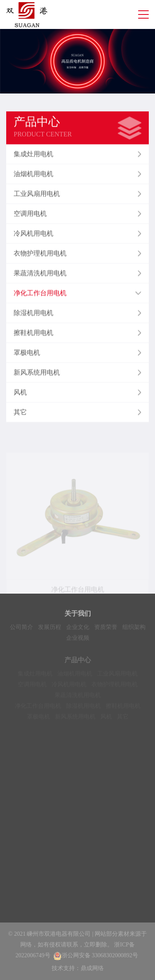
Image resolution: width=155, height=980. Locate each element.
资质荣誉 (106, 628)
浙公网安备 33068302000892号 (96, 955)
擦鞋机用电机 (123, 708)
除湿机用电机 (83, 708)
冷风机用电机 (69, 687)
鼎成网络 (92, 968)
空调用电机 (32, 687)
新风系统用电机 (75, 719)
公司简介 (21, 628)
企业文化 (78, 628)
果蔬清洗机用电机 (78, 698)
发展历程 (50, 628)
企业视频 (78, 639)
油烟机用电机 (75, 676)
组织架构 (134, 628)
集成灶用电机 (35, 676)
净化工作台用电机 (38, 708)
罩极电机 (38, 719)
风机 (106, 719)
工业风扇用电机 (117, 676)
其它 (123, 719)
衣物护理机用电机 (114, 687)
